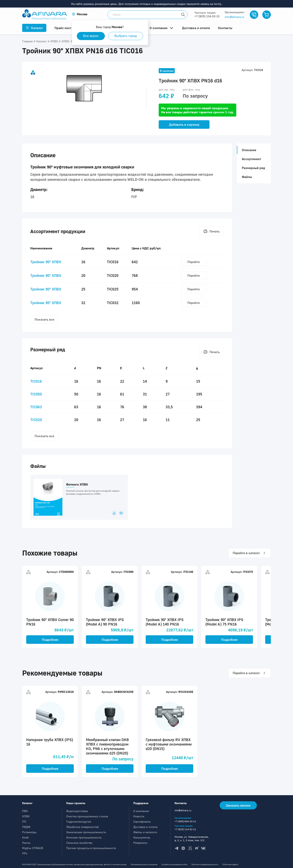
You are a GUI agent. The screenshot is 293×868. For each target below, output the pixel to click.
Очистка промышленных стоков (87, 816)
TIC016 (36, 381)
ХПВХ (26, 816)
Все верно (91, 36)
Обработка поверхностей (82, 827)
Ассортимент (251, 159)
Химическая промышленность (86, 832)
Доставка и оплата (145, 827)
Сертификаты (142, 822)
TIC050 (36, 394)
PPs (25, 853)
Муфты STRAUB (33, 848)
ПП (24, 822)
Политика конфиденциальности (205, 864)
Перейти (194, 262)
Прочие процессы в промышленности (91, 848)
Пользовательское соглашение (144, 864)
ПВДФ (26, 827)
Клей (25, 837)
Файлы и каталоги (145, 832)
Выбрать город (126, 36)
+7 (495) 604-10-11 (185, 821)
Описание (248, 150)
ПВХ (25, 811)
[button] (80, 14)
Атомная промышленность (84, 837)
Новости (139, 816)
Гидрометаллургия (79, 822)
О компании (141, 811)
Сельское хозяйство (79, 843)
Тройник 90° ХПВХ (46, 262)
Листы (26, 843)
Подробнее (50, 640)
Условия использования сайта (174, 864)
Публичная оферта (230, 864)
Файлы (247, 177)
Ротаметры (29, 832)
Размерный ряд (253, 168)
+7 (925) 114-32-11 (207, 16)
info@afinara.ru (234, 17)
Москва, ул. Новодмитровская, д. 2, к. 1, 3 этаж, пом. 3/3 (192, 839)
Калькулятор (142, 837)
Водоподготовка (77, 811)
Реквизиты (140, 843)
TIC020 (36, 420)
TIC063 (36, 407)
